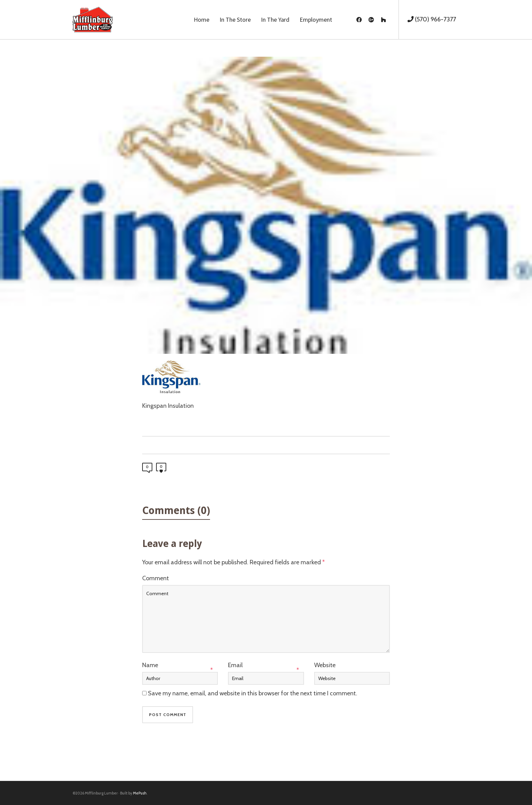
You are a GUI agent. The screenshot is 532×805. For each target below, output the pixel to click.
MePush (140, 793)
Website (325, 665)
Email (235, 665)
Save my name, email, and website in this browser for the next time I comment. (253, 693)
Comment (156, 578)
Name (150, 665)
